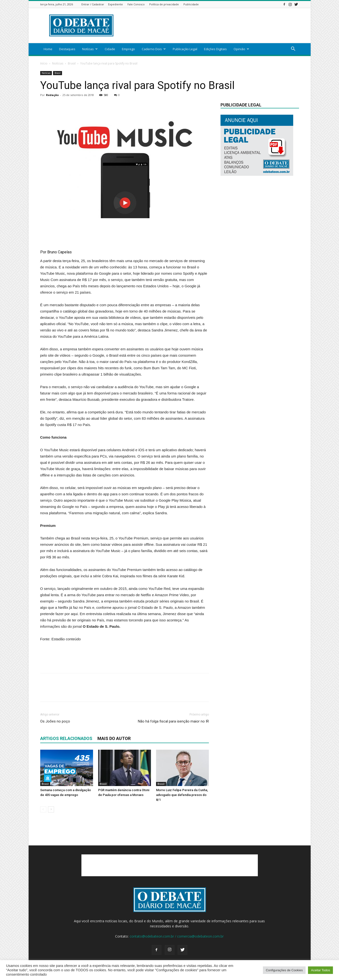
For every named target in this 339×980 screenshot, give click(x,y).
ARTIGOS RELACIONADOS (66, 738)
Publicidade (191, 4)
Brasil (72, 63)
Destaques (67, 49)
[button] (293, 49)
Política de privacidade (164, 4)
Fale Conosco (136, 4)
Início (44, 63)
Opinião (241, 49)
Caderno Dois (154, 49)
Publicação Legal (185, 49)
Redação (52, 95)
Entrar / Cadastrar (93, 4)
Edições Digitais (215, 49)
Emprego (128, 49)
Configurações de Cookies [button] (284, 970)
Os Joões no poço (55, 721)
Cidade (110, 49)
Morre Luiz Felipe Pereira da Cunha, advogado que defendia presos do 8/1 (182, 795)
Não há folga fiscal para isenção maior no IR (173, 721)
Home (48, 49)
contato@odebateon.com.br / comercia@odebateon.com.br (177, 936)
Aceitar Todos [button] (320, 970)
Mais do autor (114, 738)
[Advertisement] (211, 25)
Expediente (115, 4)
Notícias (90, 49)
